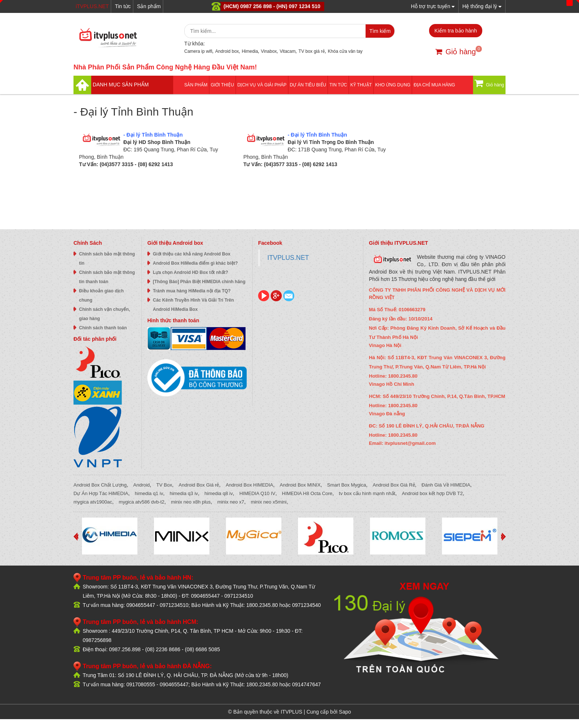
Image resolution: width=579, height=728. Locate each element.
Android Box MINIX (300, 485)
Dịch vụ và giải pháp (262, 85)
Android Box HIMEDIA (249, 485)
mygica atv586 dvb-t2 (142, 502)
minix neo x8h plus (191, 502)
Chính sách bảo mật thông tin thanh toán (107, 277)
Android (142, 485)
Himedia (250, 51)
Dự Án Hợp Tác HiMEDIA (101, 493)
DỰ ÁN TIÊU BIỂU (308, 85)
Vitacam (287, 51)
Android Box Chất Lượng (100, 485)
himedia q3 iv (184, 493)
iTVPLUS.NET (92, 6)
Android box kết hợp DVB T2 (432, 493)
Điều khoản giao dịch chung (101, 296)
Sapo (345, 712)
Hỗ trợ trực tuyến (433, 6)
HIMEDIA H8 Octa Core (307, 493)
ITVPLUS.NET (288, 258)
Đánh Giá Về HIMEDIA (446, 485)
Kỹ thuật (361, 85)
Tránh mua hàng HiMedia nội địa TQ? (192, 291)
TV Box (164, 485)
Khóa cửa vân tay (345, 51)
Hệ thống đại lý (482, 6)
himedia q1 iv (149, 493)
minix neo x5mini (269, 502)
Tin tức (123, 6)
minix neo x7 (231, 502)
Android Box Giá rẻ (199, 485)
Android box (227, 51)
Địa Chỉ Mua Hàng (434, 85)
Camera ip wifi (198, 51)
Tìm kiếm (380, 31)
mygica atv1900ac (93, 502)
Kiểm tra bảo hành (456, 31)
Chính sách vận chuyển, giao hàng (105, 314)
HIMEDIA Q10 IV (257, 493)
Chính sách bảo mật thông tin (107, 259)
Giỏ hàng (455, 52)
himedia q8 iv (219, 493)
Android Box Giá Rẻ (394, 485)
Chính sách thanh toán (103, 328)
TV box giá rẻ (312, 51)
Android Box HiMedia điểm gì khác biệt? (195, 263)
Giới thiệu (222, 85)
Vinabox (269, 51)
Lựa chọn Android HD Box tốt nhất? (191, 272)
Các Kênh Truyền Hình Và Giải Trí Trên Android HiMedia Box (193, 305)
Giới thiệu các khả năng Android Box (192, 254)
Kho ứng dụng (393, 85)
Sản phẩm (149, 6)
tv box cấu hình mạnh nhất (367, 493)
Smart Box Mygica (347, 485)
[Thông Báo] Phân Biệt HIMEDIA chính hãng (199, 282)
